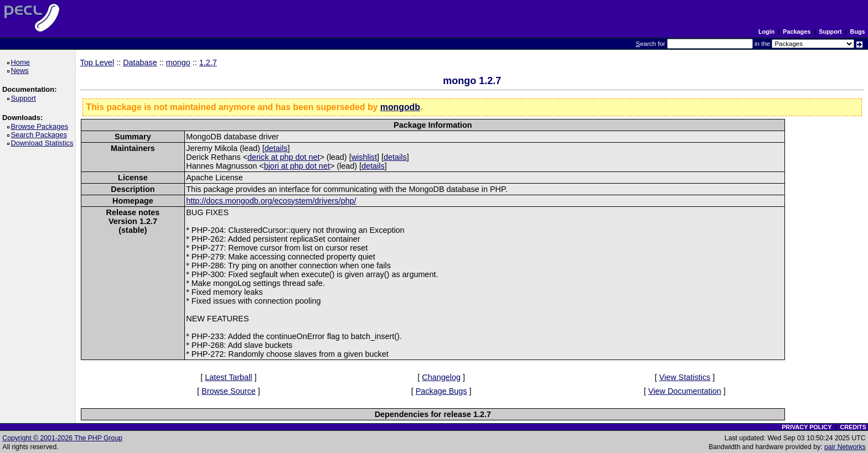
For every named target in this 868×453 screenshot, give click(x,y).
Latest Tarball (228, 377)
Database (140, 63)
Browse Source (229, 391)
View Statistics (685, 377)
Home (22, 62)
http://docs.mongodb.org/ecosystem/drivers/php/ (271, 201)
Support (830, 32)
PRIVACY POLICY (807, 427)
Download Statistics (44, 143)
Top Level (97, 63)
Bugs (858, 32)
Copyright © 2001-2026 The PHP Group (62, 438)
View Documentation (685, 391)
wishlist (364, 157)
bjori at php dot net (297, 166)
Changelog (441, 377)
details (276, 148)
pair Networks (845, 447)
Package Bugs (441, 391)
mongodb (400, 107)
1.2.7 (208, 63)
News (21, 71)
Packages (797, 32)
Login (766, 32)
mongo (178, 63)
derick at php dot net (283, 157)
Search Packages (40, 135)
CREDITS (853, 427)
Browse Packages (41, 126)
